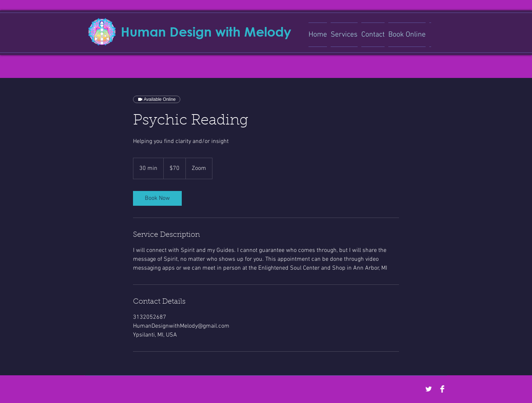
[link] (157, 198)
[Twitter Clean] (429, 389)
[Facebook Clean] (442, 389)
